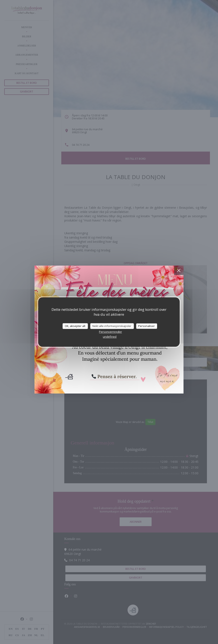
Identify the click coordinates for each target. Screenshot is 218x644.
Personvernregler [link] (110, 332)
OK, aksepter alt (75, 326)
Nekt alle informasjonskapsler (112, 326)
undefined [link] (110, 337)
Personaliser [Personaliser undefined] (146, 326)
